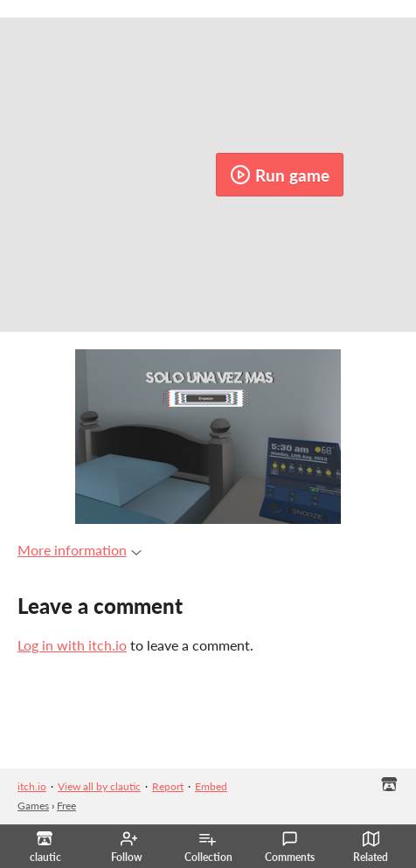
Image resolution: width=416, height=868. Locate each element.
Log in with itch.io (72, 645)
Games (33, 806)
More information (80, 550)
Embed (211, 786)
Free (66, 806)
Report (168, 786)
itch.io (32, 786)
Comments (290, 847)
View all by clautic (99, 786)
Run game (280, 175)
